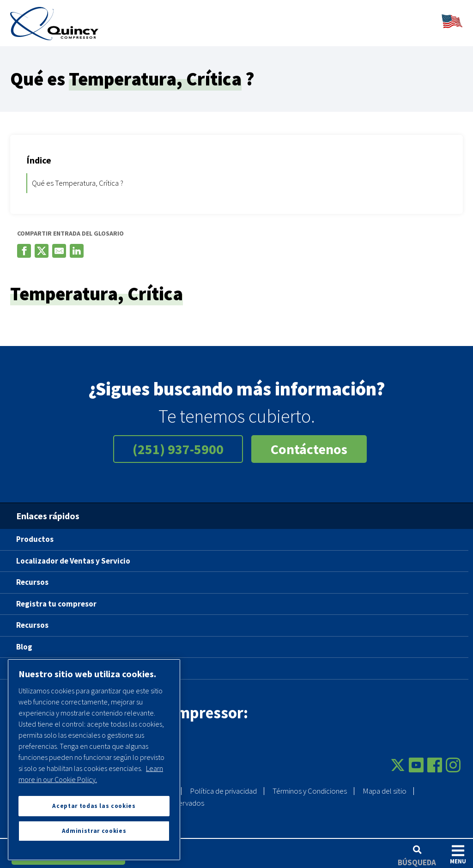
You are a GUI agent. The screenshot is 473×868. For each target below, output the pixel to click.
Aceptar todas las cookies (94, 806)
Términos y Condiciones (310, 786)
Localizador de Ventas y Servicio (73, 555)
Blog (24, 641)
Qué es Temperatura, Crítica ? (78, 177)
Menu (458, 854)
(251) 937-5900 (178, 444)
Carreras (31, 663)
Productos (35, 534)
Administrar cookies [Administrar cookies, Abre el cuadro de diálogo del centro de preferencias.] (94, 831)
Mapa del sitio (385, 786)
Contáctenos (309, 444)
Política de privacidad (223, 786)
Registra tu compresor (56, 598)
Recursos (32, 577)
